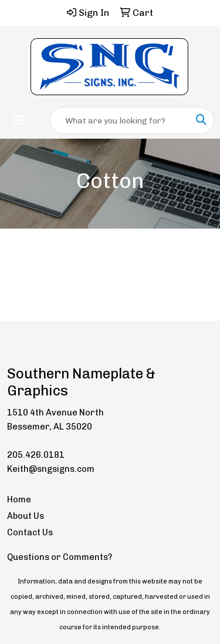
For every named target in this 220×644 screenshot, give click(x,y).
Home (19, 499)
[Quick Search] (120, 120)
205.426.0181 (36, 455)
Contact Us (30, 532)
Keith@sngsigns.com (51, 469)
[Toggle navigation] (18, 120)
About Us (26, 516)
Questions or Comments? (60, 557)
